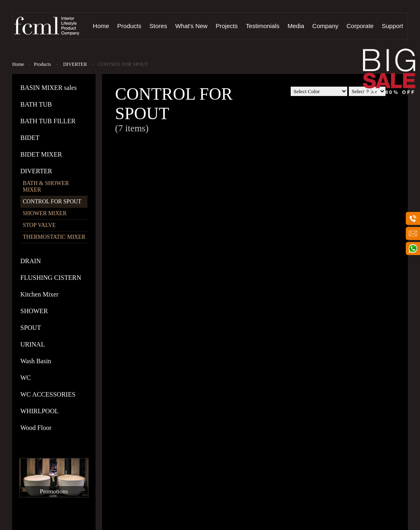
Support (393, 26)
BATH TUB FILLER (48, 121)
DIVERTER (75, 64)
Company (325, 26)
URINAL (33, 344)
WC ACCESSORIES (48, 394)
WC (26, 378)
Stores (158, 26)
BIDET (30, 138)
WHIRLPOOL (39, 411)
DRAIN (31, 261)
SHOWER (34, 311)
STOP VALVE (39, 225)
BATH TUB (36, 104)
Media (296, 26)
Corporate (360, 26)
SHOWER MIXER (45, 213)
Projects (226, 26)
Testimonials (263, 26)
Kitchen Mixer (39, 294)
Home (101, 26)
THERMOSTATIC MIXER (54, 237)
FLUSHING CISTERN (51, 278)
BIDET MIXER (41, 154)
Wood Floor (36, 428)
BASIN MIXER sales (49, 88)
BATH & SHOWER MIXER (46, 186)
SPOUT (31, 328)
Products (129, 26)
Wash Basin (36, 361)
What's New (192, 26)
